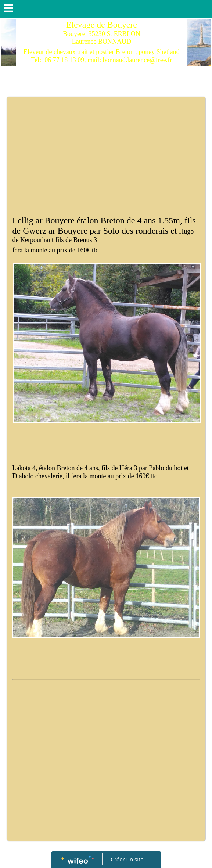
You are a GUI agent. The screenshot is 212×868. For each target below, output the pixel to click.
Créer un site (127, 859)
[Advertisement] (106, 152)
